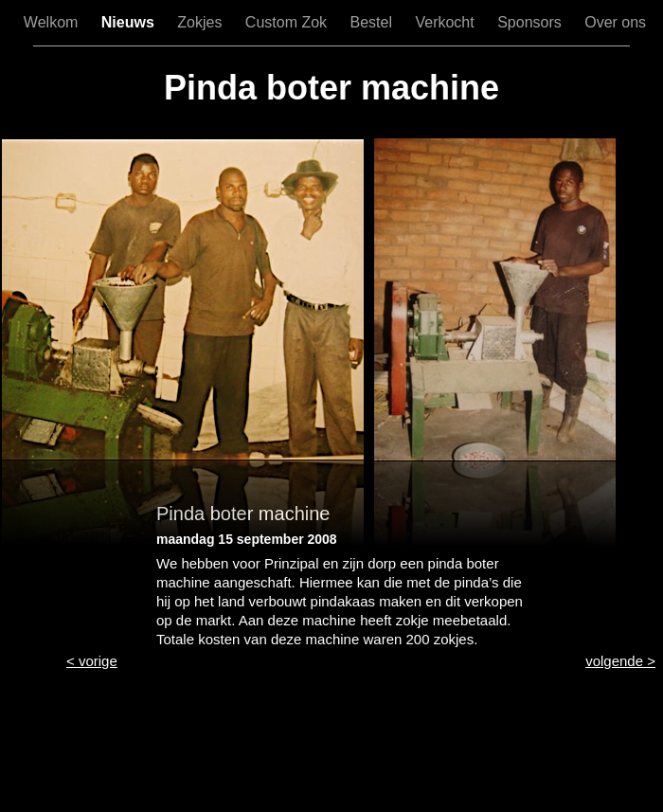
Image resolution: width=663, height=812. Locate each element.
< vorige (92, 661)
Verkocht (447, 22)
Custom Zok (288, 22)
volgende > (620, 661)
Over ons (615, 22)
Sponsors (531, 22)
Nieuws (130, 22)
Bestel (374, 22)
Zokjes (202, 22)
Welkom (53, 22)
